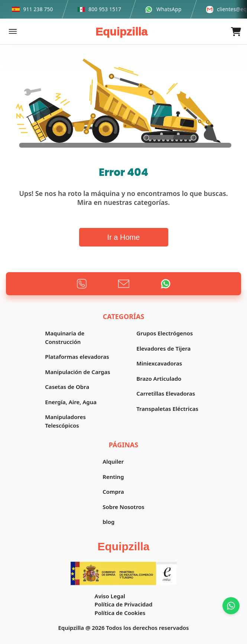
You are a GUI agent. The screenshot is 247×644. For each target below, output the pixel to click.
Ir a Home (124, 237)
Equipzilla (121, 31)
